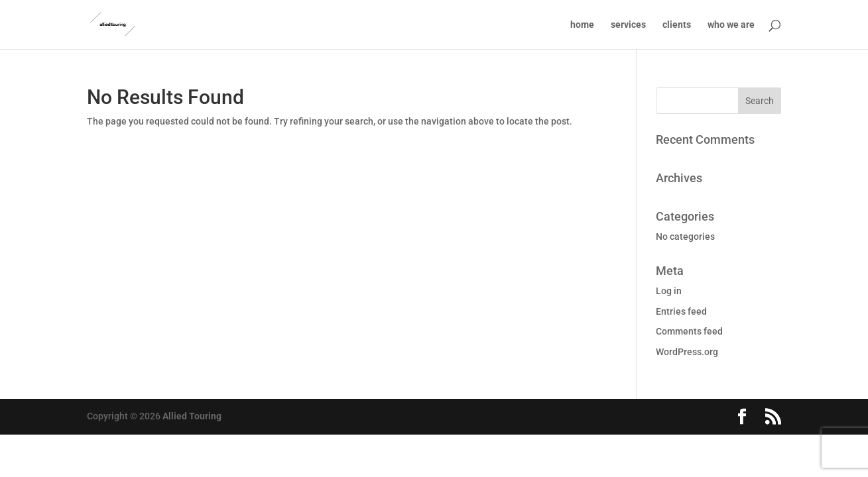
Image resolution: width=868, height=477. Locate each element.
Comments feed (689, 331)
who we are (731, 25)
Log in (669, 291)
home (582, 25)
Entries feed (681, 311)
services (628, 25)
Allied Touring (192, 416)
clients (677, 25)
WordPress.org (687, 352)
